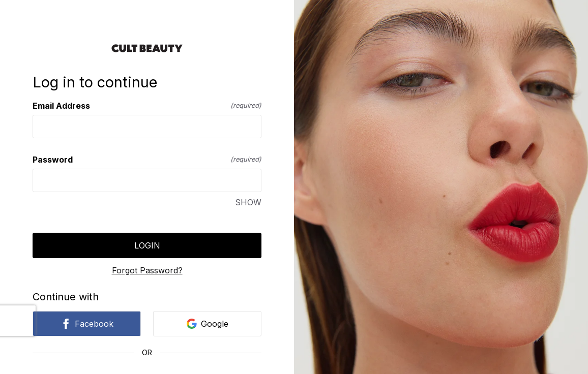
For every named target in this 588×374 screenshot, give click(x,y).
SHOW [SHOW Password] (248, 202)
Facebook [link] (87, 324)
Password (147, 160)
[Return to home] (147, 48)
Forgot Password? (147, 270)
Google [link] (208, 324)
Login (147, 245)
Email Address (147, 106)
